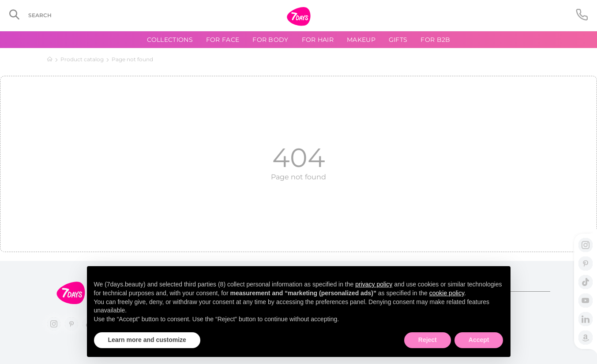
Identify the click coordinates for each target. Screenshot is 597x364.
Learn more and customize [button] (147, 340)
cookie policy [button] (447, 293)
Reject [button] (428, 340)
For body (270, 40)
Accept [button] (479, 340)
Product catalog (82, 59)
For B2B (435, 40)
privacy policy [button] (374, 284)
